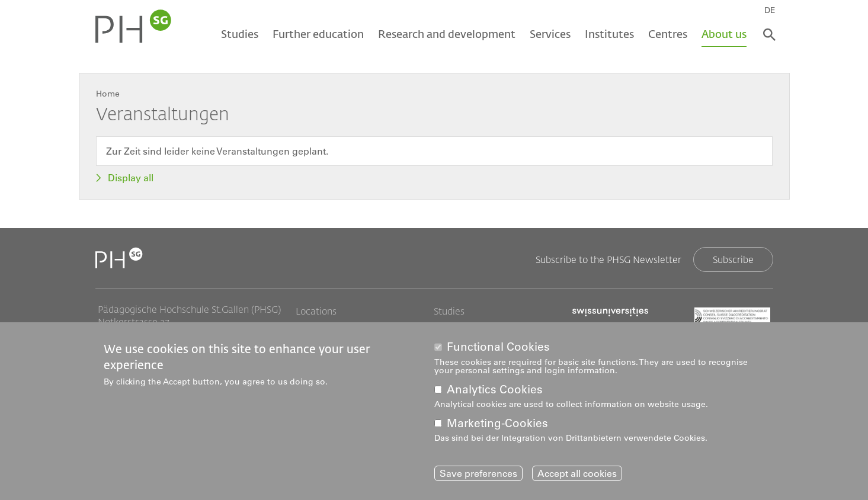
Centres (668, 34)
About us (724, 34)
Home (108, 94)
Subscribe (733, 259)
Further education (318, 34)
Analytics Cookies (495, 390)
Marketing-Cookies (497, 423)
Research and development (447, 34)
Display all (131, 178)
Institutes (609, 34)
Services (550, 34)
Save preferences (478, 473)
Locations (316, 311)
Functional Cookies (498, 347)
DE (770, 10)
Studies (240, 34)
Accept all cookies (577, 473)
